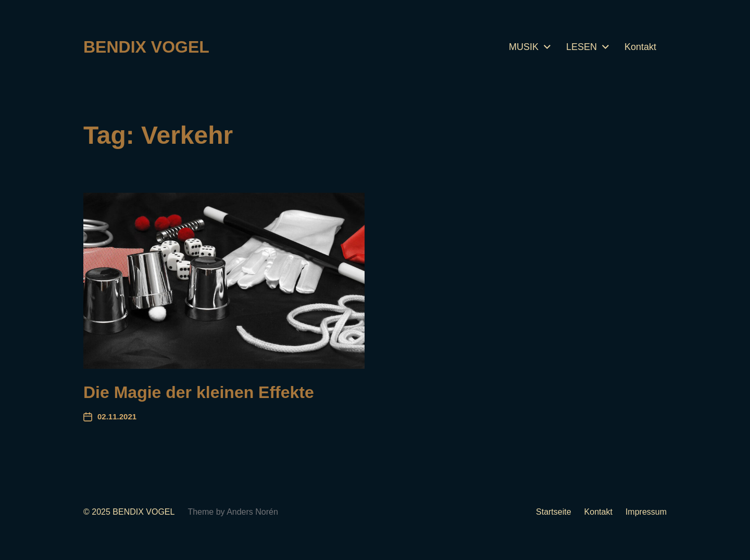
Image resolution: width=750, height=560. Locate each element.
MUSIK (524, 47)
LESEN (582, 47)
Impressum (646, 512)
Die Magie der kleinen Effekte (199, 392)
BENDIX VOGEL (146, 47)
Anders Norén (252, 512)
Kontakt (640, 47)
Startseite (554, 512)
